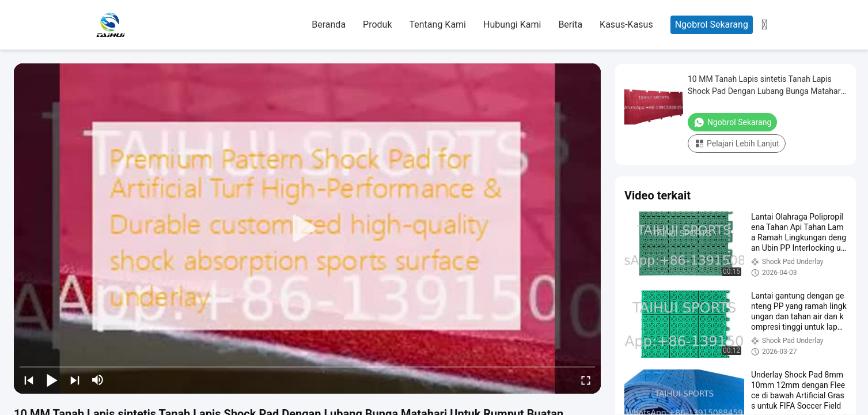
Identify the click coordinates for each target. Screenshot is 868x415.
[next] (75, 380)
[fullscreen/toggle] (586, 380)
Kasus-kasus (626, 24)
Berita (570, 24)
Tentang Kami (438, 24)
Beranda (329, 24)
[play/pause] (52, 380)
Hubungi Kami (512, 24)
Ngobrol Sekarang (712, 24)
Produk (377, 24)
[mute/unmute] (98, 380)
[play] (308, 229)
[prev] (29, 380)
